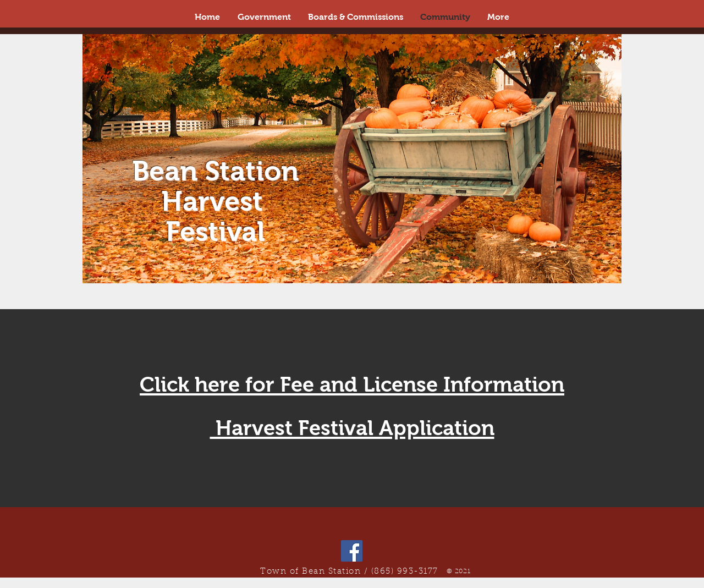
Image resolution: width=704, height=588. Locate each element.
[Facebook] (352, 551)
